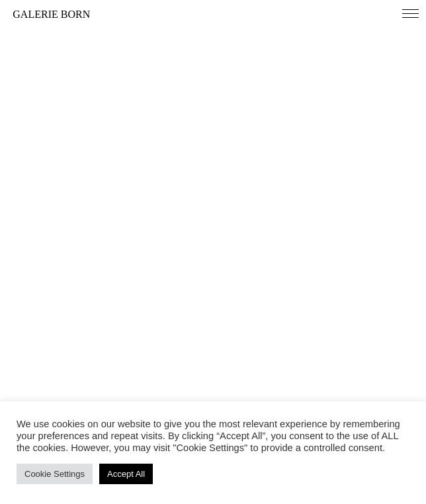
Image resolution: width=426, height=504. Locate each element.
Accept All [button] (126, 474)
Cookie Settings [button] (55, 474)
